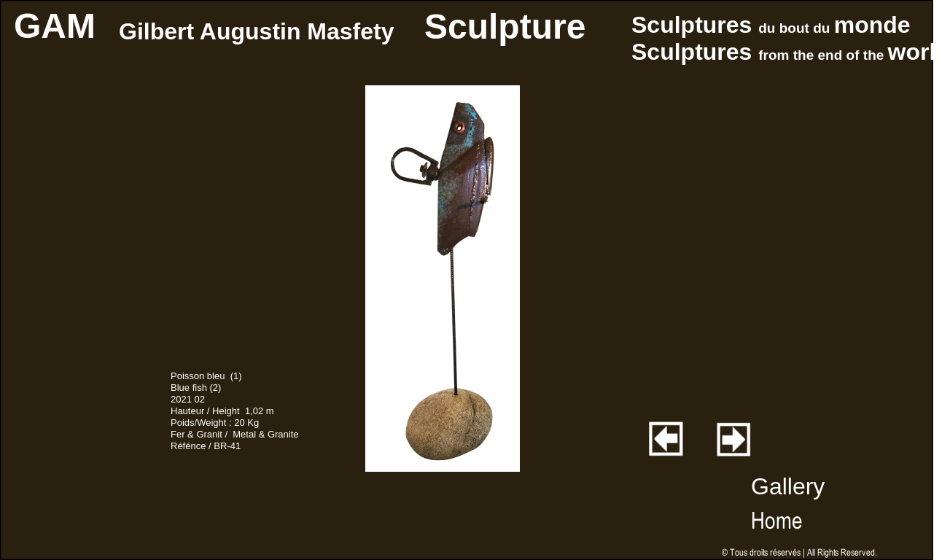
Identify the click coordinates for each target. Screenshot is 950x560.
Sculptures (695, 25)
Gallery (788, 486)
